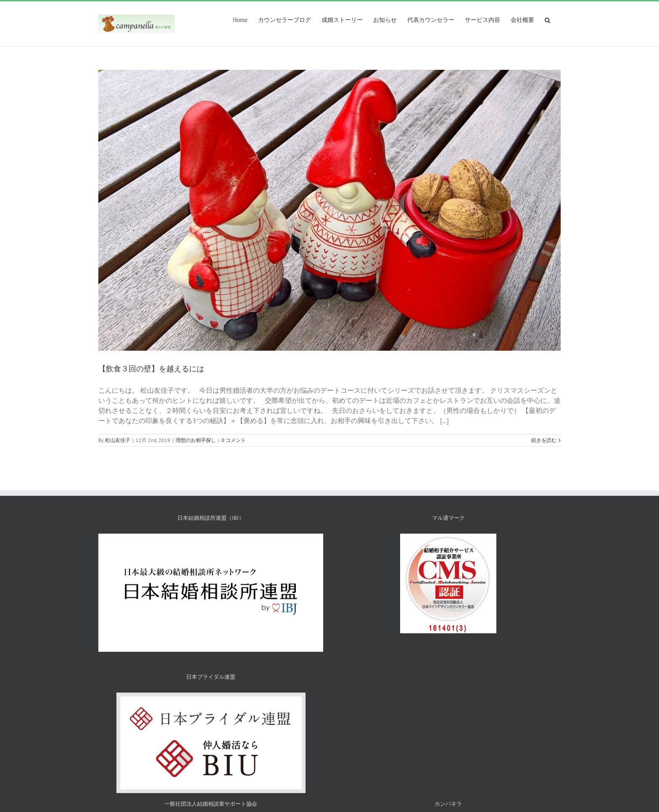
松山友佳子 (118, 440)
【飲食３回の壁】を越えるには (151, 369)
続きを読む (544, 440)
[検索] (547, 19)
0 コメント (234, 440)
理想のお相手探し (196, 440)
